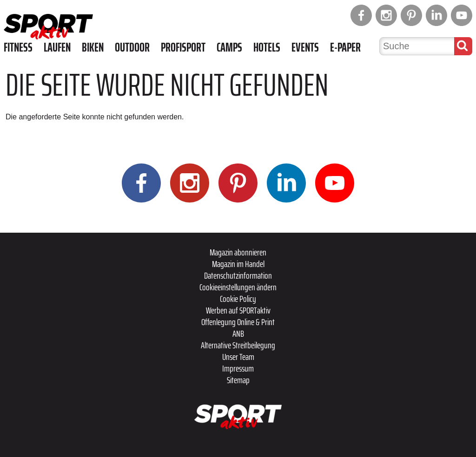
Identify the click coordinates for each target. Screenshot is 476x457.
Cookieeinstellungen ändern (238, 287)
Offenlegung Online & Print (238, 322)
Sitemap (238, 380)
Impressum (238, 368)
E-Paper (345, 47)
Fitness (18, 47)
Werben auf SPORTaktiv (238, 310)
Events (305, 47)
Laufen (57, 47)
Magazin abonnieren (238, 252)
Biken (93, 47)
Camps (229, 47)
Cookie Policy (238, 299)
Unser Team (238, 357)
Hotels (267, 47)
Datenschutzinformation (238, 275)
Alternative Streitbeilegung (238, 345)
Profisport (183, 47)
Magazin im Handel (238, 264)
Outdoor (132, 47)
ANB (238, 333)
